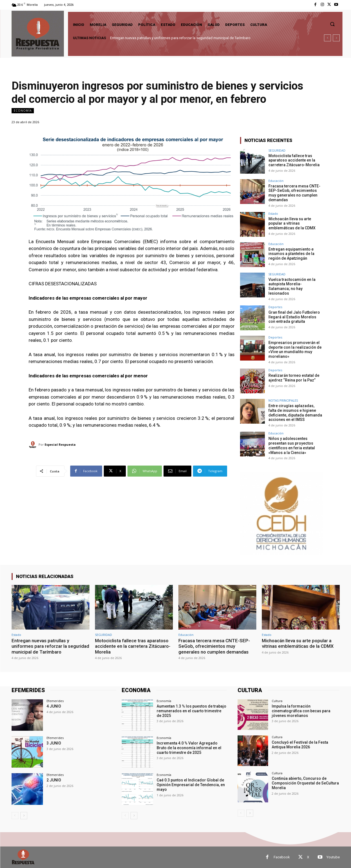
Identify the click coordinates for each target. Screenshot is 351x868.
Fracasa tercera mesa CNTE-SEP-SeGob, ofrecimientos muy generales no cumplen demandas (294, 193)
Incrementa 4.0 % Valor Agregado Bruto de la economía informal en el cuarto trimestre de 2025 (189, 748)
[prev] (327, 38)
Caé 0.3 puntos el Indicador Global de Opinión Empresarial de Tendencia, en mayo (191, 785)
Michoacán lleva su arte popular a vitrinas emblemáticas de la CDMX (292, 224)
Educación (276, 181)
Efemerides (55, 701)
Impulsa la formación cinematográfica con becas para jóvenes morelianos (301, 711)
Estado (273, 213)
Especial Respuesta (60, 444)
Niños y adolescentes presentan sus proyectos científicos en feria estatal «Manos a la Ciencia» (292, 445)
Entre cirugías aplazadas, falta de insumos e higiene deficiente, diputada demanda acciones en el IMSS (295, 413)
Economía (23, 111)
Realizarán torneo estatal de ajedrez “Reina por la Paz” (294, 378)
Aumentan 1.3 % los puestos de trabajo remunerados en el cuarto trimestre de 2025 (191, 711)
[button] (332, 24)
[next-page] (24, 815)
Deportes (275, 307)
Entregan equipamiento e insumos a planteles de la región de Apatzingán (291, 254)
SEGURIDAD (277, 150)
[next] (336, 38)
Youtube (333, 857)
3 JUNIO (54, 743)
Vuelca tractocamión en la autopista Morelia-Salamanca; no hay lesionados (292, 286)
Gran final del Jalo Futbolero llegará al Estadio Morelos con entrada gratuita (294, 317)
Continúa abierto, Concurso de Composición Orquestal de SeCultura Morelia (305, 783)
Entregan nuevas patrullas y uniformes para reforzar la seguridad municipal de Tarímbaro (180, 38)
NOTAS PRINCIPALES (283, 400)
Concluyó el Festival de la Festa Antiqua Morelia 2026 (300, 745)
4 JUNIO (54, 706)
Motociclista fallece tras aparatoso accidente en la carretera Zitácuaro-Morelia (294, 160)
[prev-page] (15, 815)
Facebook (282, 857)
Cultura (277, 701)
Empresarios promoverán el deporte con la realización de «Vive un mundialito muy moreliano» (295, 350)
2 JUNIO (54, 780)
